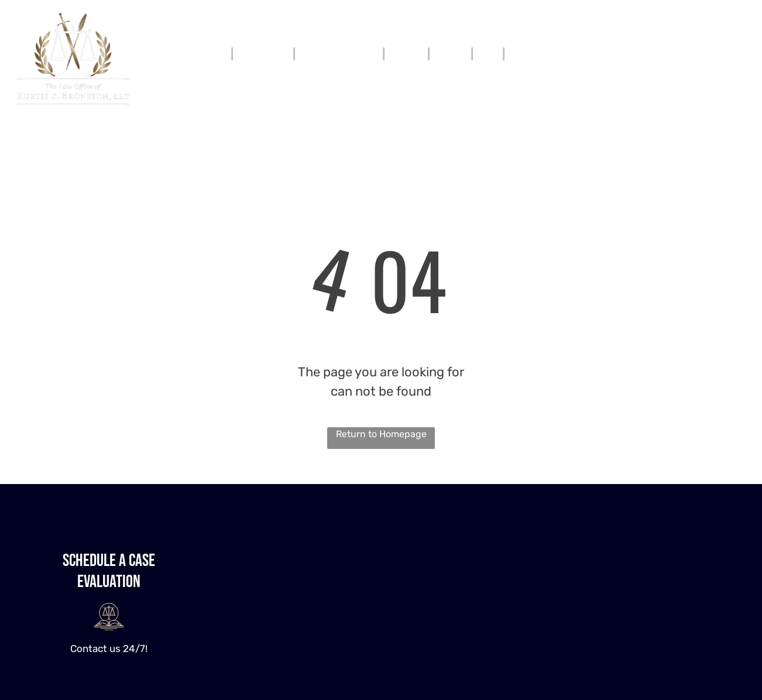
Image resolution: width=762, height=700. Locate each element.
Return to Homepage (381, 434)
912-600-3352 (698, 46)
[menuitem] (217, 54)
